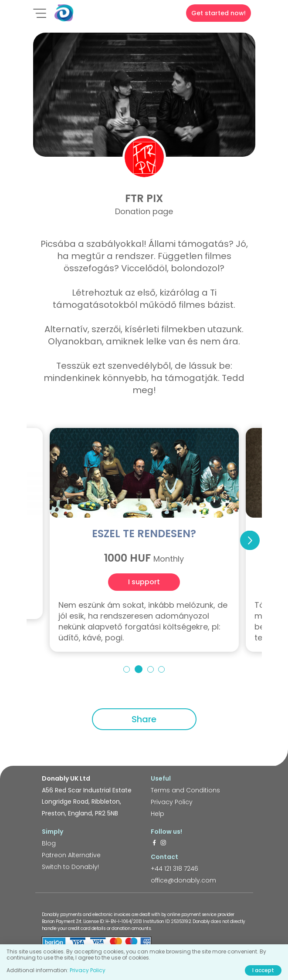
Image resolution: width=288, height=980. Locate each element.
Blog (49, 843)
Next (250, 541)
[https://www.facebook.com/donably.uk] (154, 843)
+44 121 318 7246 (174, 869)
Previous (39, 541)
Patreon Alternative (71, 855)
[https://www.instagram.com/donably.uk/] (163, 843)
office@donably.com (183, 880)
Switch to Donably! (70, 867)
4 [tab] (161, 669)
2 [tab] (139, 669)
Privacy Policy (172, 802)
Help (158, 814)
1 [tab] (127, 669)
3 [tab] (151, 669)
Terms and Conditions (185, 790)
